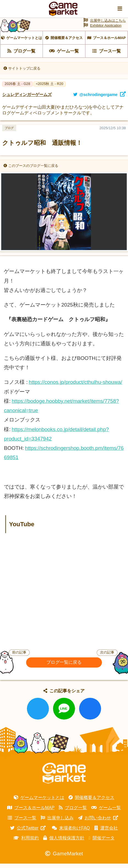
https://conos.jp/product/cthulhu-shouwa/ (76, 386)
